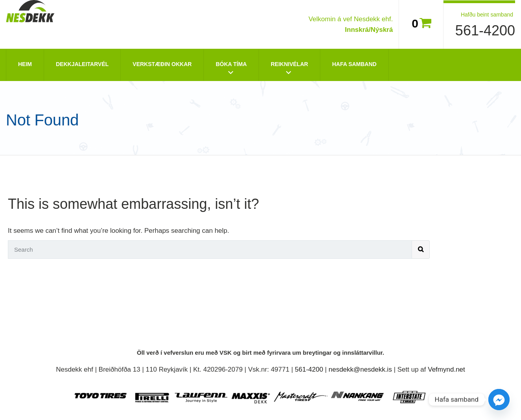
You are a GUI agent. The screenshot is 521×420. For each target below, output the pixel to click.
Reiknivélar (289, 64)
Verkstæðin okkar (162, 64)
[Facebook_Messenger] (499, 400)
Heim (25, 64)
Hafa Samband (354, 64)
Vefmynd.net (446, 369)
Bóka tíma (231, 64)
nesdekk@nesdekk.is (360, 369)
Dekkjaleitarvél (82, 64)
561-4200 (485, 30)
